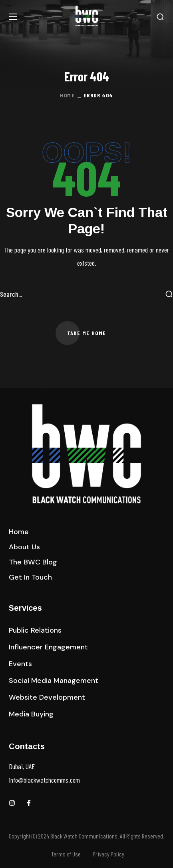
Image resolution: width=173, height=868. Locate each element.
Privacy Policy (108, 854)
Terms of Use (66, 854)
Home (67, 95)
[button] (160, 17)
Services (25, 608)
